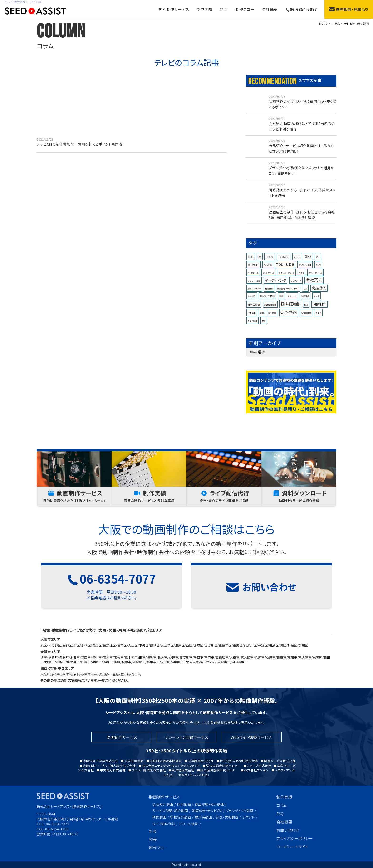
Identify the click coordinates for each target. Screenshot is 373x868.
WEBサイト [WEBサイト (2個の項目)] (254, 279)
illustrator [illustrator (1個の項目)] (284, 271)
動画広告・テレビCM (207, 811)
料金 (224, 9)
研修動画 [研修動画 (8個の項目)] (289, 326)
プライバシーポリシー (295, 838)
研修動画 (159, 817)
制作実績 (205, 9)
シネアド (249, 817)
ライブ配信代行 (164, 824)
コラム (282, 805)
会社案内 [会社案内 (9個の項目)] (314, 294)
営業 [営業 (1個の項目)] (281, 310)
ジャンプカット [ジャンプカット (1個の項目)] (269, 287)
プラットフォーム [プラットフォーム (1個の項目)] (315, 287)
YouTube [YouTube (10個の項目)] (285, 278)
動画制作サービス (164, 797)
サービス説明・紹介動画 (170, 811)
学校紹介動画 (180, 817)
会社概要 (270, 9)
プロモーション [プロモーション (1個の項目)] (254, 295)
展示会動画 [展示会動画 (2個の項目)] (254, 319)
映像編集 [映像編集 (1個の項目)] (252, 327)
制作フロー (245, 9)
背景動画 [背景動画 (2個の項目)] (306, 327)
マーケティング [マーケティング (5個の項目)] (276, 294)
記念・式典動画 (227, 817)
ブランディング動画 (240, 811)
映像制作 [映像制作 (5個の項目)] (319, 318)
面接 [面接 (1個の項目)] (264, 335)
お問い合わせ (288, 830)
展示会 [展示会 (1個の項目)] (317, 310)
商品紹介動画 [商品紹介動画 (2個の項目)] (267, 310)
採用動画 (184, 804)
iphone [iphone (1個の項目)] (297, 271)
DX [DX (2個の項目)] (260, 271)
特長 (153, 839)
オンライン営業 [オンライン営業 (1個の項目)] (305, 279)
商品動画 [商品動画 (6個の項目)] (319, 302)
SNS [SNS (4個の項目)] (309, 270)
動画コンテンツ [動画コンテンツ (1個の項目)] (254, 303)
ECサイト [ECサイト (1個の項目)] (270, 271)
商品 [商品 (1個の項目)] (305, 303)
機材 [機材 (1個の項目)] (262, 327)
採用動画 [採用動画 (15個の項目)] (290, 318)
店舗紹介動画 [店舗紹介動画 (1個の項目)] (270, 319)
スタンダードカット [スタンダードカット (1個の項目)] (287, 287)
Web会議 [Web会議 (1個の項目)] (268, 279)
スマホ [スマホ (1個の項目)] (302, 287)
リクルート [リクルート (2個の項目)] (296, 295)
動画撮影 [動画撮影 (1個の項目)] (269, 303)
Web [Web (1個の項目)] (318, 271)
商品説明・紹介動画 (210, 804)
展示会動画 (204, 817)
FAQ (280, 814)
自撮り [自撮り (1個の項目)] (318, 327)
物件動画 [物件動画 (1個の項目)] (272, 327)
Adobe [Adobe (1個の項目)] (251, 271)
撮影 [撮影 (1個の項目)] (306, 319)
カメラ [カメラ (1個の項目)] (318, 279)
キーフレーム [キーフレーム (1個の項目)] (253, 287)
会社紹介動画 (163, 804)
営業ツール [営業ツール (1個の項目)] (292, 310)
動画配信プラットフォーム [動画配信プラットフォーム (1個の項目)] (288, 303)
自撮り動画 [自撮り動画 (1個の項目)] (253, 335)
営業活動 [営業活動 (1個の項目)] (305, 310)
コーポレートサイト (292, 847)
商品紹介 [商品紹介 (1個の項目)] (252, 310)
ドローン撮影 (189, 824)
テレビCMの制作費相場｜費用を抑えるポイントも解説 (80, 144)
